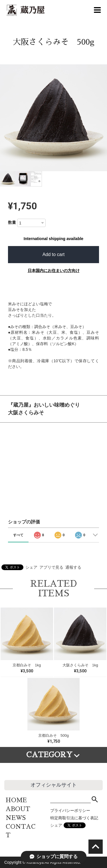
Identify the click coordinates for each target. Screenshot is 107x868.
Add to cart (53, 254)
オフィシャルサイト (54, 785)
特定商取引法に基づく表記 (74, 818)
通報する (73, 567)
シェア (31, 567)
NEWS (16, 818)
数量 (12, 222)
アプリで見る (51, 567)
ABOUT (18, 809)
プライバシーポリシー (70, 810)
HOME (16, 800)
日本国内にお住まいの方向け (54, 271)
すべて (18, 535)
